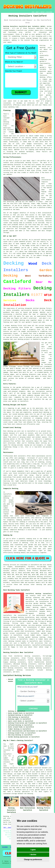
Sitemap (5, 847)
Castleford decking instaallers (39, 594)
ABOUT (37, 12)
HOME (33, 12)
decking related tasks (17, 641)
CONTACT (43, 12)
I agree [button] (33, 850)
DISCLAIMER (49, 12)
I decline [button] (33, 855)
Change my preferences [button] (33, 859)
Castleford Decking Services (17, 675)
